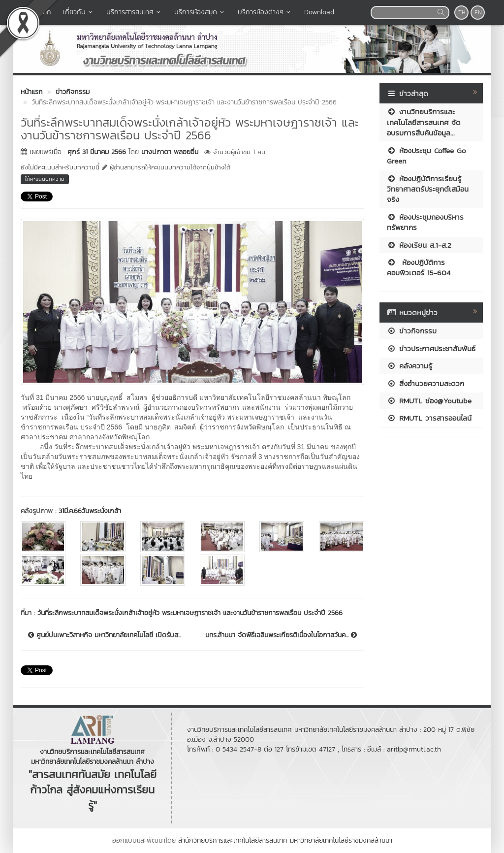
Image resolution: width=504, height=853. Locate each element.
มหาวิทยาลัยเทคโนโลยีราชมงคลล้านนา (341, 840)
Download (319, 12)
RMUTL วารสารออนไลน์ (429, 418)
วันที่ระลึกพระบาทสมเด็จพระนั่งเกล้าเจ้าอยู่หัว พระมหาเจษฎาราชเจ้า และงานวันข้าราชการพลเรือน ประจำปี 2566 (190, 613)
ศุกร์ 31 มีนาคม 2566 (97, 152)
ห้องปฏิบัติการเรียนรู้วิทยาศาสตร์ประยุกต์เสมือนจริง (428, 189)
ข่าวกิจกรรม (412, 331)
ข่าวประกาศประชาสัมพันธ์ (431, 348)
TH (462, 12)
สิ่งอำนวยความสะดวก (425, 383)
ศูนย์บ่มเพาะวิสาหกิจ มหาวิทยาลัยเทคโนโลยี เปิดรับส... (105, 635)
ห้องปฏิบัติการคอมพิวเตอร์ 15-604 (419, 267)
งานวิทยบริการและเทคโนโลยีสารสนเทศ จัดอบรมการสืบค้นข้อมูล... (424, 122)
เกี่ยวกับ (79, 12)
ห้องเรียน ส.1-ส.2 (419, 245)
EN (478, 12)
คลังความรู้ (409, 366)
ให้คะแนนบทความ (45, 179)
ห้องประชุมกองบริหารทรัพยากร (425, 222)
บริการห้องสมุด (200, 12)
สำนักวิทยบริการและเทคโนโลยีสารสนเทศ (233, 840)
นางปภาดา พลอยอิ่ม (170, 152)
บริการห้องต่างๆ (265, 12)
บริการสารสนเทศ (134, 12)
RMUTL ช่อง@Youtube (429, 401)
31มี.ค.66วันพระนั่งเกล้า (90, 511)
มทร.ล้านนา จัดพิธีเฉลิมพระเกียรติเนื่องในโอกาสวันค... (281, 635)
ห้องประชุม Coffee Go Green (426, 156)
